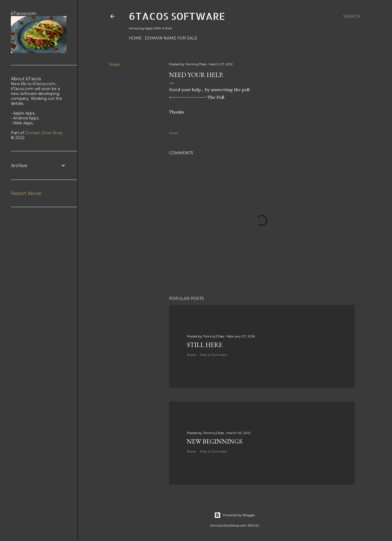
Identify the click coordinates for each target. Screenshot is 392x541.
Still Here (205, 345)
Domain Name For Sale (171, 38)
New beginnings (215, 441)
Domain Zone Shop (44, 133)
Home (135, 38)
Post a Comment (213, 355)
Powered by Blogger (235, 515)
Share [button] (115, 64)
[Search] (352, 16)
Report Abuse (26, 193)
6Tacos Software (177, 16)
